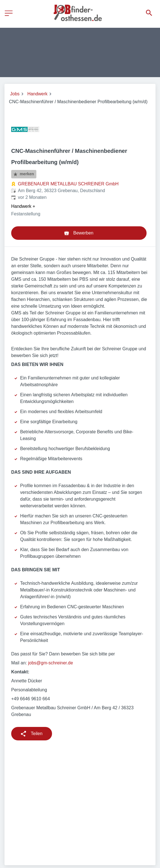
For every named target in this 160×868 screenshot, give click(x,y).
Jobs (15, 94)
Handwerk (37, 94)
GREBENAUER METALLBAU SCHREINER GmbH (68, 184)
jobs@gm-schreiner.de (50, 663)
